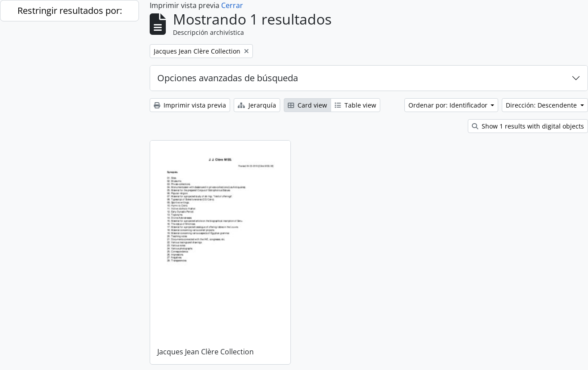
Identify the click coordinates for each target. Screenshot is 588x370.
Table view (355, 105)
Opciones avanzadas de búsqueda (228, 78)
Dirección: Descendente (542, 105)
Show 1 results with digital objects (528, 126)
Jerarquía (257, 105)
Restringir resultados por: (70, 10)
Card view (307, 105)
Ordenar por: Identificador (449, 105)
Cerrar (232, 5)
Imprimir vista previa (190, 105)
